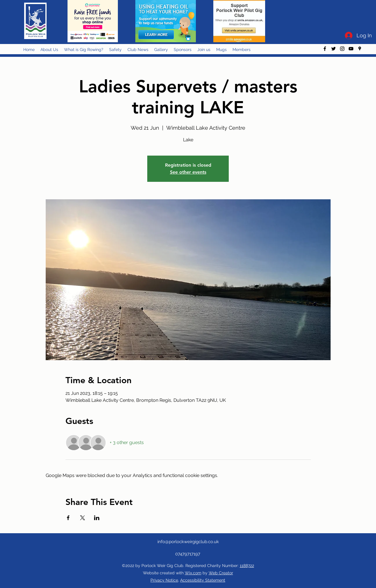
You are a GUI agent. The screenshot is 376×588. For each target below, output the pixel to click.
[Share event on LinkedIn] (97, 518)
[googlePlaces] (360, 49)
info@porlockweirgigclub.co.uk (188, 542)
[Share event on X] (83, 518)
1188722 (247, 566)
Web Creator (221, 573)
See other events (188, 172)
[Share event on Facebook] (68, 518)
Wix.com (193, 573)
